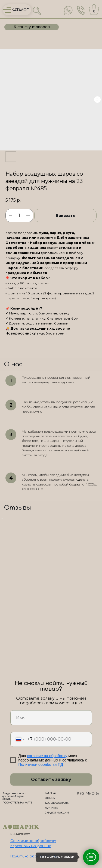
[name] (51, 718)
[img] (68, 10)
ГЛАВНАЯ (51, 793)
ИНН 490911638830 (20, 835)
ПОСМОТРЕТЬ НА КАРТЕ (17, 803)
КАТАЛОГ (20, 10)
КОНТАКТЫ (52, 808)
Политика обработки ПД (34, 856)
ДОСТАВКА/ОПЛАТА (57, 803)
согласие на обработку (47, 756)
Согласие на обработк (32, 841)
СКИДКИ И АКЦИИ (57, 813)
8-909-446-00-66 (88, 794)
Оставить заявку (51, 779)
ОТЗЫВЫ (50, 798)
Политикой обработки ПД (41, 764)
